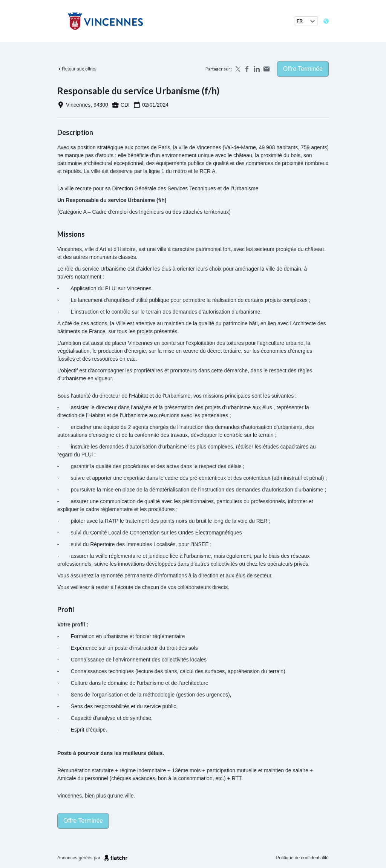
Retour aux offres (77, 69)
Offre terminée (303, 69)
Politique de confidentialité (303, 858)
